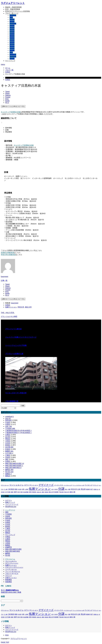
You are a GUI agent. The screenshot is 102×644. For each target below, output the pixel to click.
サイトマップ (10, 61)
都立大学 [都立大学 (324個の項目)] (51, 492)
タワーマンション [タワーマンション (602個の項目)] (31, 485)
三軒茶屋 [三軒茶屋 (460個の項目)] (11, 489)
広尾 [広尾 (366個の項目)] (79, 489)
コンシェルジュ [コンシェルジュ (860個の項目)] (16, 485)
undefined (9, 416)
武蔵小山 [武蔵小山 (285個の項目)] (96, 489)
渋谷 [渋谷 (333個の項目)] (19, 492)
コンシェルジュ (11, 561)
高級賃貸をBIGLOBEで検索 (11, 592)
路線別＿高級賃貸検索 (13, 7)
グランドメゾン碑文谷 (13, 329)
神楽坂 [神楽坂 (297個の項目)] (34, 492)
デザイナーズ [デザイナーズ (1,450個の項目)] (46, 485)
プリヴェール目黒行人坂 (14, 354)
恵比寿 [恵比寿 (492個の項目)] (83, 489)
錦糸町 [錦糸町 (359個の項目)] (56, 492)
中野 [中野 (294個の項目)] (23, 489)
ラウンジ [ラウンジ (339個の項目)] (96, 485)
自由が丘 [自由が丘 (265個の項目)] (39, 492)
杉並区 (12, 40)
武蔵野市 (13, 55)
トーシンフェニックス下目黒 (16, 345)
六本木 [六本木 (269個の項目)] (56, 489)
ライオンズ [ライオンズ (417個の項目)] (89, 485)
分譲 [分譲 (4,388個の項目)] (61, 489)
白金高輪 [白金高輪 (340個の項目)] (26, 492)
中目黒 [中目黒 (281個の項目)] (19, 489)
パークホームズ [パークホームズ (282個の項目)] (68, 485)
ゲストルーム (10, 559)
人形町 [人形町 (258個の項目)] (27, 489)
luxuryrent (4, 276)
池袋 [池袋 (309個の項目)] (12, 492)
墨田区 (12, 46)
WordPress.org (11, 507)
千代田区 (13, 24)
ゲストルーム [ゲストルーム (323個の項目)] (5, 485)
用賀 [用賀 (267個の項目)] (21, 492)
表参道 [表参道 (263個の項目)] (46, 492)
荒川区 (12, 44)
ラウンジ (9, 575)
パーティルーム (11, 569)
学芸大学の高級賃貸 (8, 255)
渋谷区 (12, 19)
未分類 (12, 59)
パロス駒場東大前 (12, 401)
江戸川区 (13, 57)
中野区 (12, 38)
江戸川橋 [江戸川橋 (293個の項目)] (8, 492)
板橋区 (12, 50)
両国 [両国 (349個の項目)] (16, 489)
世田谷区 (13, 15)
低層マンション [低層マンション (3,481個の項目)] (40, 489)
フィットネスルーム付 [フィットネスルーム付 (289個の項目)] (78, 485)
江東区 (12, 34)
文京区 (12, 30)
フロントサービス (12, 573)
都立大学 (28, 307)
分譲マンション (11, 578)
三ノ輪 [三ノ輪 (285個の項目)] (6, 489)
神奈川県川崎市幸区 (13, 468)
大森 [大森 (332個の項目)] (69, 489)
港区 (11, 17)
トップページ (10, 510)
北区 (11, 52)
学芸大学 (21, 307)
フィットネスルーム (13, 571)
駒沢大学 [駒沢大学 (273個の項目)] (67, 492)
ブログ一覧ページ (12, 13)
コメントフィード (12, 504)
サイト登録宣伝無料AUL (10, 590)
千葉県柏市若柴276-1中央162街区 (18, 430)
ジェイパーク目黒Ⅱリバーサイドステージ (21, 337)
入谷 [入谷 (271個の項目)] (52, 489)
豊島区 (12, 36)
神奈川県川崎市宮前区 (14, 466)
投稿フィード (10, 502)
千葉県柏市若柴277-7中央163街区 (18, 433)
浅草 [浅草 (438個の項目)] (15, 492)
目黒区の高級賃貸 (7, 252)
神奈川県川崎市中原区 (15, 463)
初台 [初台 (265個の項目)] (66, 489)
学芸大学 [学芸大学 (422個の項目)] (74, 489)
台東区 (12, 42)
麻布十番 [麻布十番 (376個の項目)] (72, 492)
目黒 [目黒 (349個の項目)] (30, 492)
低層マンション (11, 307)
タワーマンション (12, 563)
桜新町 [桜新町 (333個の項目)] (88, 489)
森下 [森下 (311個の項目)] (92, 489)
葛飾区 (8, 474)
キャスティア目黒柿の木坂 (11, 112)
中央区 (12, 32)
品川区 (12, 28)
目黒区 (12, 26)
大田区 (12, 48)
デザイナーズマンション (14, 567)
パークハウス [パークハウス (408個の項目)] (59, 485)
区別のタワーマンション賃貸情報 (18, 11)
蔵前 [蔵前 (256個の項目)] (43, 492)
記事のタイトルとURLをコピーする (13, 106)
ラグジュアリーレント (13, 3)
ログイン (9, 500)
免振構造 (9, 582)
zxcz (8, 418)
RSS (7, 635)
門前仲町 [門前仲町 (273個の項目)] (61, 492)
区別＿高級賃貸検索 (13, 9)
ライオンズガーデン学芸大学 (16, 393)
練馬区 (9, 470)
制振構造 (9, 580)
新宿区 (12, 22)
